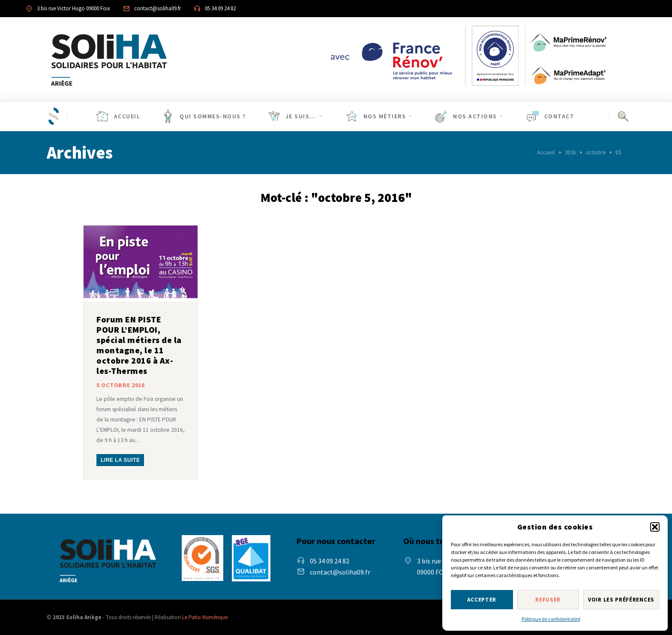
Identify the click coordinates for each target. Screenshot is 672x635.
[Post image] (141, 263)
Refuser (548, 600)
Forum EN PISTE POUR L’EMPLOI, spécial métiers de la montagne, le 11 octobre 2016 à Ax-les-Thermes (139, 345)
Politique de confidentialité (551, 619)
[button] (655, 527)
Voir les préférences (621, 600)
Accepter (482, 600)
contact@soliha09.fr (157, 8)
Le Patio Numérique (205, 617)
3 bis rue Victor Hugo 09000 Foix (73, 8)
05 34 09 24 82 (220, 8)
